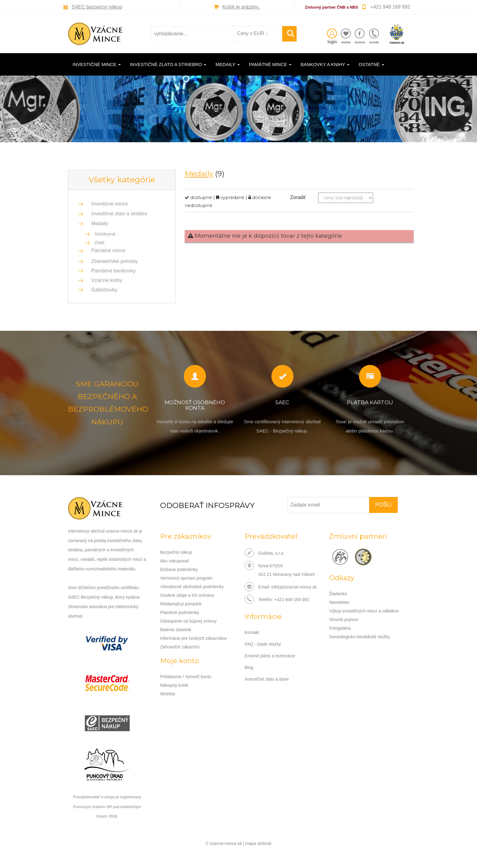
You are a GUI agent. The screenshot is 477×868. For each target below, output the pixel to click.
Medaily (100, 223)
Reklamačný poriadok (181, 604)
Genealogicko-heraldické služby (360, 637)
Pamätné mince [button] (270, 64)
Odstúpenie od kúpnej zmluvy (188, 621)
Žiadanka (338, 594)
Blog (249, 667)
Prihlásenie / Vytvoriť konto (186, 677)
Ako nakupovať (175, 561)
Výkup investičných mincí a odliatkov (364, 611)
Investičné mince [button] (97, 64)
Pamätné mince (108, 250)
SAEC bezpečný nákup (97, 7)
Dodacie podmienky (179, 569)
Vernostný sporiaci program (186, 578)
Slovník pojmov (344, 620)
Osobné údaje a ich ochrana (187, 595)
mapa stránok (259, 843)
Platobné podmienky (180, 612)
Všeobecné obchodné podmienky (192, 587)
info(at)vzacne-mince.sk (294, 587)
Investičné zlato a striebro (119, 214)
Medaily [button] (228, 64)
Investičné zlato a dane (267, 679)
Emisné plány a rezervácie (270, 656)
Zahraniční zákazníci (180, 647)
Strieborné (105, 234)
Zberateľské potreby (113, 261)
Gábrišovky (102, 290)
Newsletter (339, 602)
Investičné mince (110, 204)
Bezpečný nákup (176, 552)
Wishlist (168, 694)
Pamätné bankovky (112, 271)
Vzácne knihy (105, 280)
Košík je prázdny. (241, 7)
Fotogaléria (340, 628)
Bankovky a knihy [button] (325, 64)
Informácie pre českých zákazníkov (194, 638)
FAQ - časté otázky (263, 644)
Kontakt (252, 632)
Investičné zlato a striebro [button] (168, 64)
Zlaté (99, 242)
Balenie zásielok (176, 630)
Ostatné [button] (371, 64)
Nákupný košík (174, 685)
